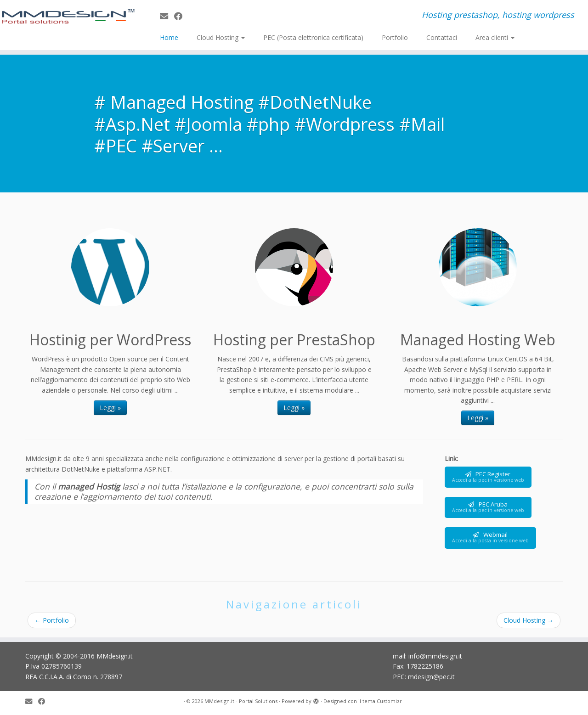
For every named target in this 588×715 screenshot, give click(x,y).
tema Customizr (382, 701)
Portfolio (395, 37)
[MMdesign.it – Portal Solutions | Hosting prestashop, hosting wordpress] (68, 17)
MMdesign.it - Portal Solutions (241, 701)
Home (169, 37)
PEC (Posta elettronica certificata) (313, 37)
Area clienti (495, 37)
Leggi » (110, 408)
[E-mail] (167, 16)
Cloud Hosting (221, 37)
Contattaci (442, 37)
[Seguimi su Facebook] (181, 16)
